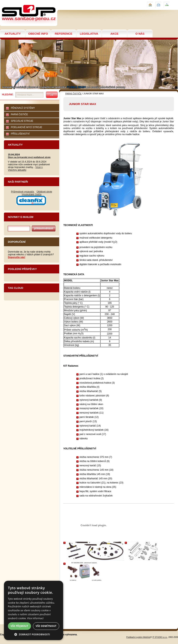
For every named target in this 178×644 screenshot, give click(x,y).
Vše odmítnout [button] (46, 626)
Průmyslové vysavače (23, 192)
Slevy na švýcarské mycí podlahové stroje (29, 157)
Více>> (39, 167)
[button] (34, 634)
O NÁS (140, 34)
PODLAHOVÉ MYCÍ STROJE (27, 127)
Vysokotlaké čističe (32, 194)
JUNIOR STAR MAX (14, 2)
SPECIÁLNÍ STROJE (22, 121)
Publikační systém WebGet (138, 637)
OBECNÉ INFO (38, 34)
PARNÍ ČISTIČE (19, 114)
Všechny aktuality (17, 170)
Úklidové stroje (44, 192)
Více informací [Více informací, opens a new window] (35, 618)
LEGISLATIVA (89, 34)
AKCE (115, 34)
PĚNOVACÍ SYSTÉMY (23, 108)
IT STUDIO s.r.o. (160, 637)
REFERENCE (64, 34)
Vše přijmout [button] (19, 626)
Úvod (150, 3)
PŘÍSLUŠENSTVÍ (20, 134)
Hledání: (8, 95)
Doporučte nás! (17, 257)
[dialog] (34, 610)
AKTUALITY (13, 34)
